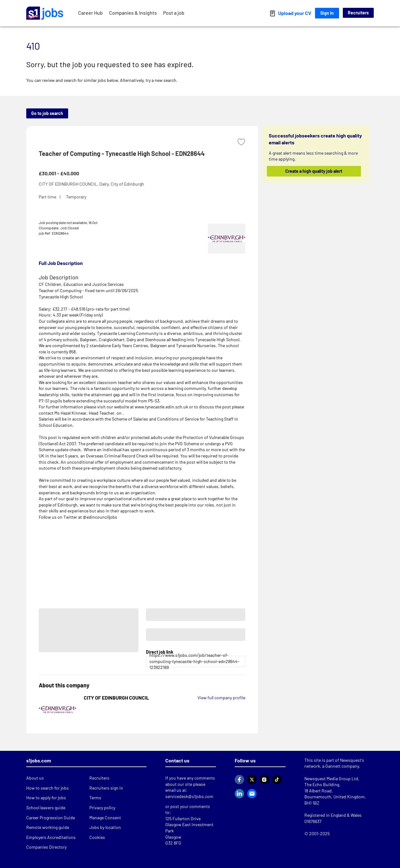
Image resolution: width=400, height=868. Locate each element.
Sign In (327, 13)
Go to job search (47, 113)
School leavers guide (46, 808)
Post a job (174, 13)
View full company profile (221, 698)
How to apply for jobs (46, 798)
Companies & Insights (133, 13)
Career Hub (90, 13)
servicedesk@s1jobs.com (189, 796)
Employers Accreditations (51, 837)
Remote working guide (48, 827)
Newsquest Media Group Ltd (331, 778)
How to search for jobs (47, 788)
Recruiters (358, 13)
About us (35, 778)
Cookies (97, 837)
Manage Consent (105, 818)
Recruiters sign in (106, 788)
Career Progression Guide (51, 818)
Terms (95, 798)
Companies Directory (46, 847)
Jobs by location (105, 827)
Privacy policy (102, 808)
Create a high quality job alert (314, 171)
